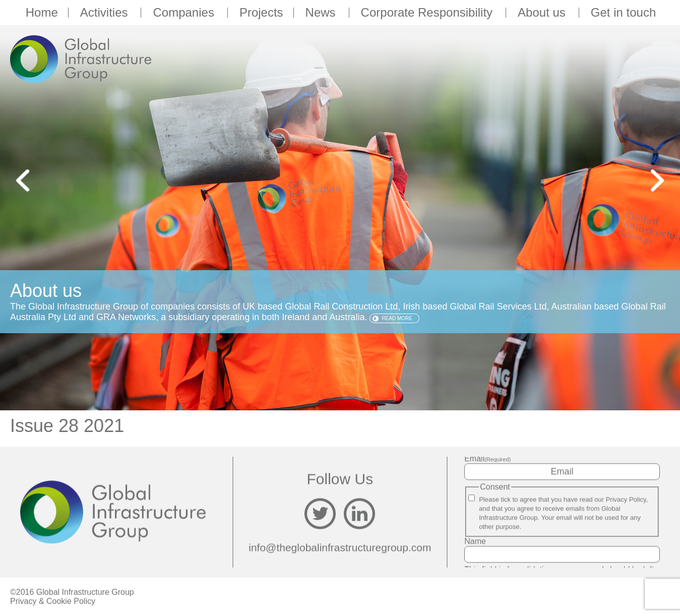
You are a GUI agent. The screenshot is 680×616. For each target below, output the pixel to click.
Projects (261, 13)
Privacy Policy (626, 499)
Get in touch (623, 13)
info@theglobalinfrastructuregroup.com (340, 548)
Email (487, 458)
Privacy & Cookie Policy (53, 601)
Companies (185, 13)
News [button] (322, 13)
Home (42, 13)
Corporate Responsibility (428, 13)
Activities (106, 13)
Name (475, 541)
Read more (397, 318)
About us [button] (543, 13)
